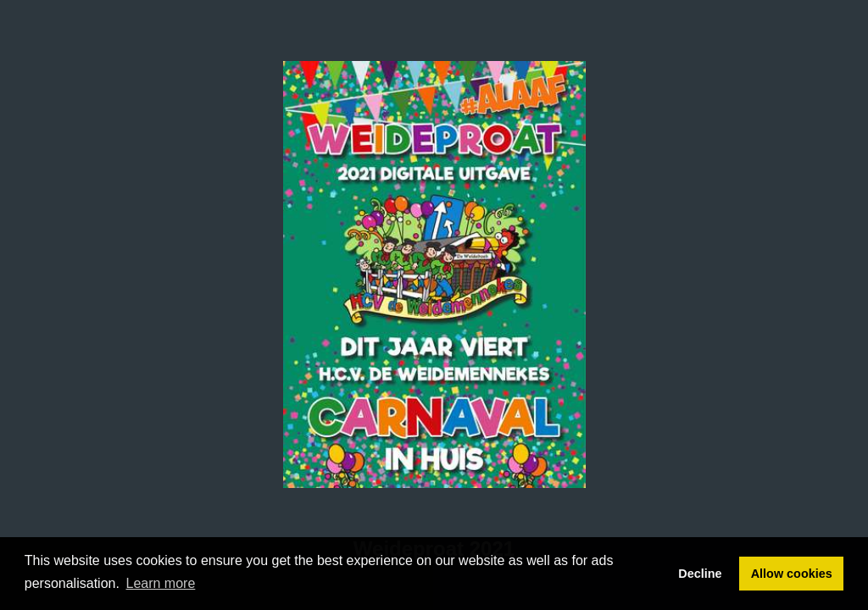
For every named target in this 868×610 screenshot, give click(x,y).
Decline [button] (700, 574)
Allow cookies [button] (792, 574)
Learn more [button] (161, 583)
